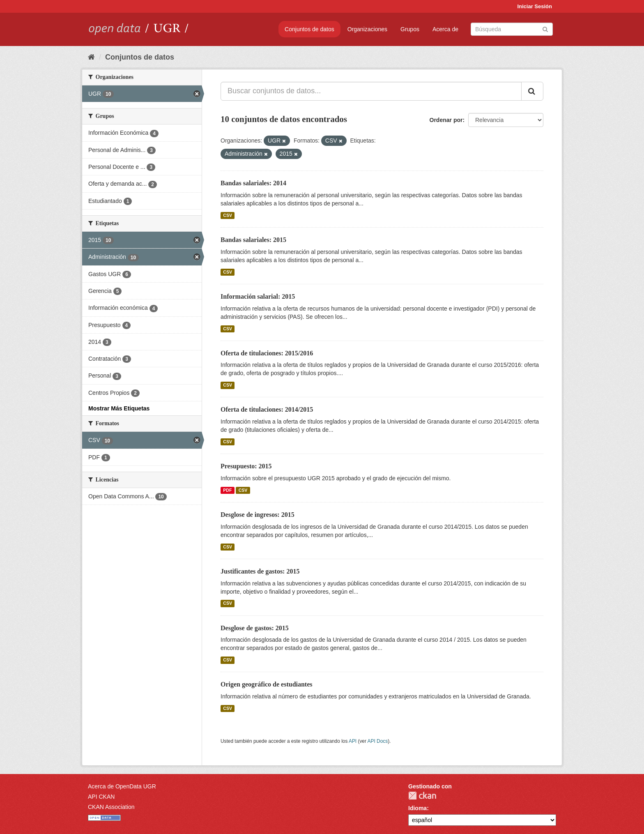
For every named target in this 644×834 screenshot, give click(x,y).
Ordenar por (446, 120)
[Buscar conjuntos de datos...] (371, 91)
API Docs (378, 741)
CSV (228, 215)
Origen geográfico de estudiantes (267, 684)
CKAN (422, 796)
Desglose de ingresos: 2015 (258, 515)
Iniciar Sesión (535, 6)
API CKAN (101, 797)
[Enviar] (545, 29)
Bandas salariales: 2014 (253, 183)
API (353, 741)
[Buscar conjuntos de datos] (512, 29)
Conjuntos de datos (309, 29)
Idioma (417, 808)
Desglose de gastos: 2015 (255, 628)
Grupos (410, 29)
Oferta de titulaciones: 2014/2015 (267, 409)
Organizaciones (367, 29)
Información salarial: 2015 (258, 296)
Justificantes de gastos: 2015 (260, 571)
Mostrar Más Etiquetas (119, 408)
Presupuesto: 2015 (246, 466)
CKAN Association (111, 807)
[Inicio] (91, 57)
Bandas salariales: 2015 (253, 240)
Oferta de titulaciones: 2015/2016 (267, 353)
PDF (227, 490)
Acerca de (445, 29)
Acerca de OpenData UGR (122, 786)
